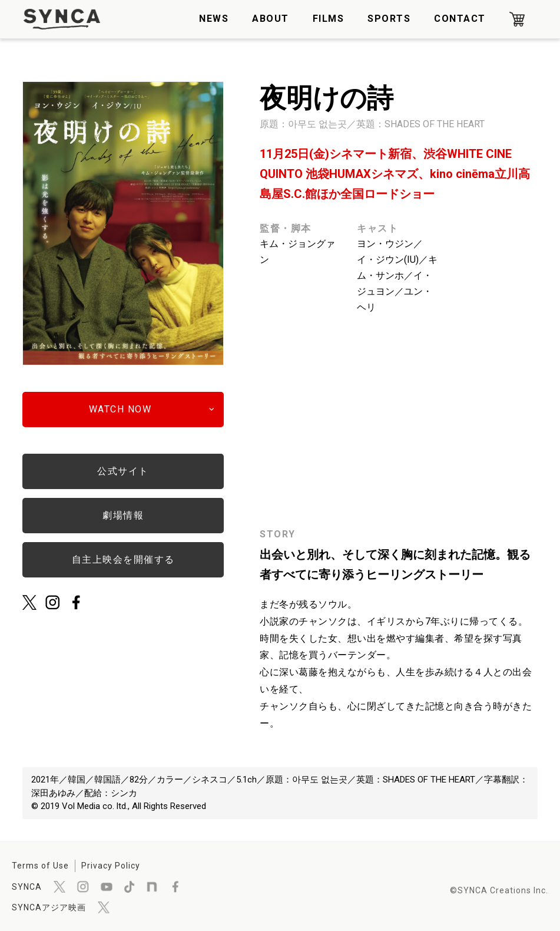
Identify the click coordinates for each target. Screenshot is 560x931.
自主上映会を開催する (123, 559)
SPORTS (389, 19)
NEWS (214, 19)
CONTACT (460, 19)
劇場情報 (123, 515)
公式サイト (123, 471)
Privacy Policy (111, 866)
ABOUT (271, 19)
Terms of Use (40, 866)
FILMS (329, 19)
